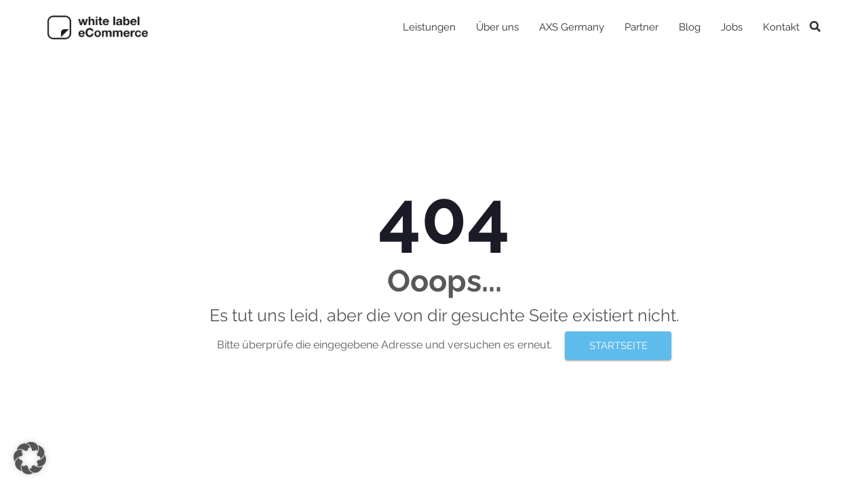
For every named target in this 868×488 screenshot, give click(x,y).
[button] (30, 458)
